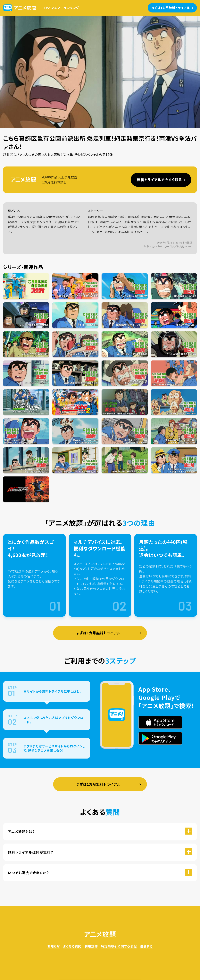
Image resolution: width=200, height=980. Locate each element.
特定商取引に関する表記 (119, 946)
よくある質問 (72, 946)
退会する (146, 946)
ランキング (71, 8)
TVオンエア (52, 8)
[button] (100, 832)
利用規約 (91, 946)
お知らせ (54, 946)
